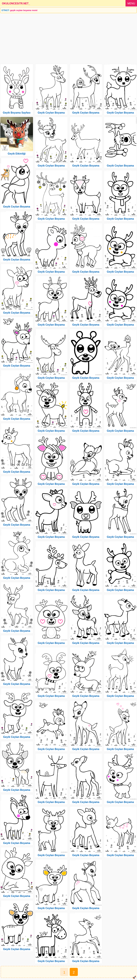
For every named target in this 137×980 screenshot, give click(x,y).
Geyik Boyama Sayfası (17, 113)
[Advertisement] (68, 37)
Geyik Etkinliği (17, 154)
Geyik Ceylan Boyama (17, 207)
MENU (131, 3)
